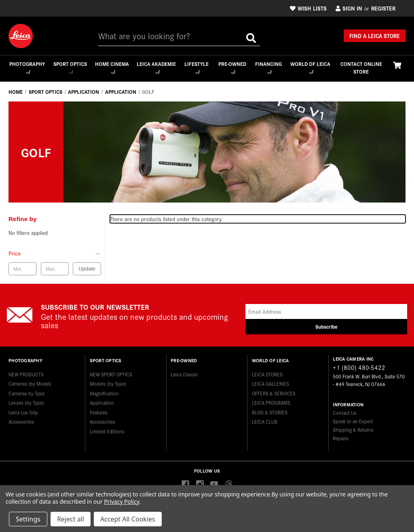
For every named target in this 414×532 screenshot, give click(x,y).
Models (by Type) (108, 381)
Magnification (104, 391)
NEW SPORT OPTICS (111, 372)
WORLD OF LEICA (310, 68)
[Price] (55, 253)
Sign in (349, 8)
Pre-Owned (232, 67)
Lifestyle (196, 67)
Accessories (21, 419)
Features (99, 410)
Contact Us (345, 413)
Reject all (71, 519)
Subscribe (326, 327)
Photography (26, 67)
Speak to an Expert (353, 421)
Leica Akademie (156, 68)
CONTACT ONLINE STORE (361, 68)
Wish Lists (308, 8)
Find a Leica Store (375, 36)
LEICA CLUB (265, 419)
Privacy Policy (121, 501)
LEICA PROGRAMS (271, 400)
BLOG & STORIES (270, 410)
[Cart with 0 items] (397, 65)
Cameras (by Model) (30, 381)
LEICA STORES (267, 372)
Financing (269, 67)
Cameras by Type (26, 391)
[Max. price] (55, 269)
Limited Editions (107, 429)
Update (87, 269)
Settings (28, 519)
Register (383, 8)
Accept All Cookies (128, 519)
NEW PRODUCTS (26, 372)
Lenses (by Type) (26, 400)
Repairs (341, 438)
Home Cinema (111, 68)
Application (102, 400)
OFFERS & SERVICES (274, 391)
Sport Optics (69, 68)
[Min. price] (22, 269)
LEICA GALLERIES (270, 381)
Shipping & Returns (353, 430)
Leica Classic (184, 372)
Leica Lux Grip (23, 410)
